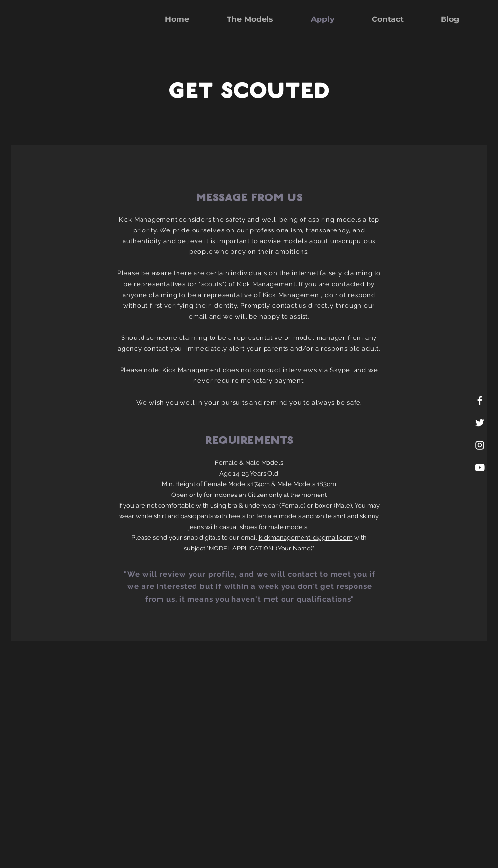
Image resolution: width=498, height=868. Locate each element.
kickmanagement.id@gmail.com (306, 538)
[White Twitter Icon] (480, 423)
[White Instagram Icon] (480, 445)
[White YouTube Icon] (480, 468)
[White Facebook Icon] (480, 400)
